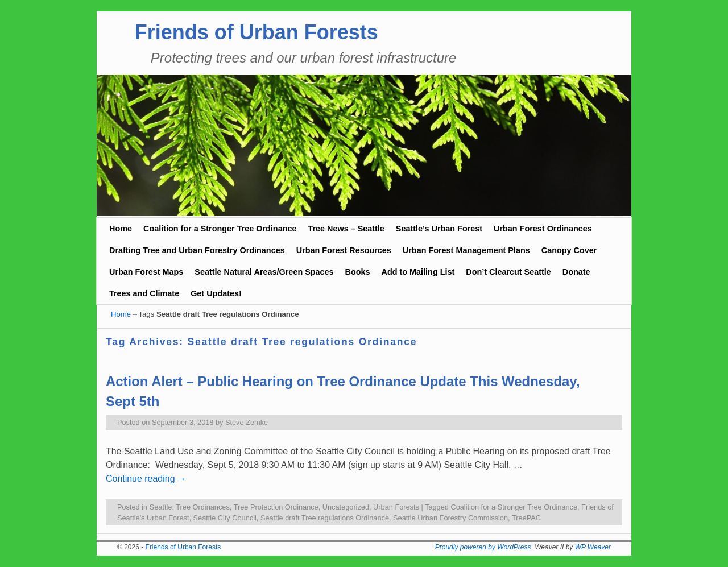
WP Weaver (593, 547)
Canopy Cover (569, 250)
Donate (576, 272)
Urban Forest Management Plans (466, 250)
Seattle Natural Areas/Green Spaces (264, 272)
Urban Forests (396, 507)
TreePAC (526, 518)
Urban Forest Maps (146, 272)
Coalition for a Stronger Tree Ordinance (220, 229)
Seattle (161, 507)
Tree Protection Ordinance (276, 507)
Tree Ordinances (203, 507)
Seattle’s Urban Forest (439, 229)
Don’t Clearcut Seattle (508, 272)
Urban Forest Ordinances (543, 229)
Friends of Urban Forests (257, 32)
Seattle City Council (225, 518)
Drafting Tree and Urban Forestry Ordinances (197, 250)
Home (121, 229)
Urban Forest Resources (344, 250)
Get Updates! (216, 293)
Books (358, 272)
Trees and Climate (144, 293)
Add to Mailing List (418, 272)
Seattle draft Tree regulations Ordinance (325, 518)
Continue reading (146, 479)
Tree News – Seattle (346, 229)
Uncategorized (346, 507)
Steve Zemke (247, 422)
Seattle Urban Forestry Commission (450, 518)
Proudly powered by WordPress (483, 547)
